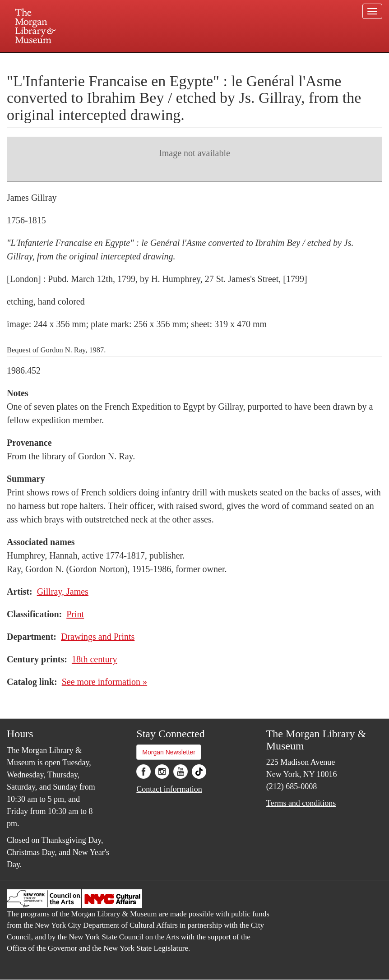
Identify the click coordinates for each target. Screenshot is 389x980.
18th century (95, 659)
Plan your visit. (87, 60)
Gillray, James (63, 592)
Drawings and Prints (98, 637)
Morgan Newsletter (169, 752)
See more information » (104, 682)
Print (75, 614)
